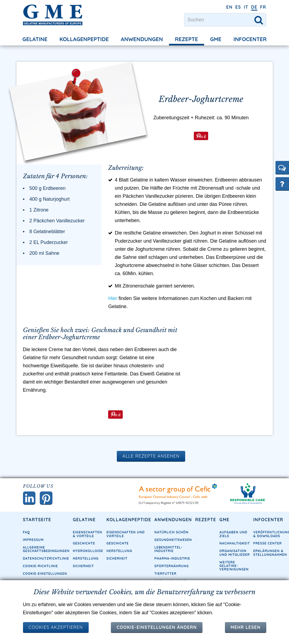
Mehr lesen (246, 627)
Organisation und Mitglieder (235, 567)
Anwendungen (142, 39)
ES (238, 7)
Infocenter (250, 39)
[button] (282, 167)
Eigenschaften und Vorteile (126, 549)
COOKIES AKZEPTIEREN (56, 627)
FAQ (26, 547)
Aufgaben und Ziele (233, 549)
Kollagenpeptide (84, 39)
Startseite (37, 534)
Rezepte (187, 39)
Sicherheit (117, 573)
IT (246, 7)
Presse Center (268, 558)
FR (263, 7)
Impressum (33, 554)
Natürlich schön (171, 547)
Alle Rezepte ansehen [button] (151, 470)
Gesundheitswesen (173, 554)
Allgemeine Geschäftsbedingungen (46, 564)
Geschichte (84, 558)
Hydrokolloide (88, 565)
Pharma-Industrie (172, 573)
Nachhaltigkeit (235, 558)
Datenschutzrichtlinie (46, 573)
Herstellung (86, 573)
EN (230, 7)
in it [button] (202, 136)
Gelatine (35, 39)
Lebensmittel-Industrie (168, 564)
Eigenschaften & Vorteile (87, 549)
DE (254, 7)
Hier (113, 312)
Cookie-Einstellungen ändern (157, 627)
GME (216, 39)
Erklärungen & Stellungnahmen (270, 567)
